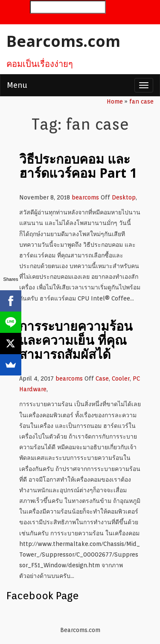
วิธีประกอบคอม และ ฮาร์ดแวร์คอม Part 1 (78, 166)
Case (102, 378)
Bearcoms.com (63, 41)
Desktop (124, 197)
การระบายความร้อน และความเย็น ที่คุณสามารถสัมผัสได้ (76, 340)
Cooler (121, 378)
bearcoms (85, 197)
